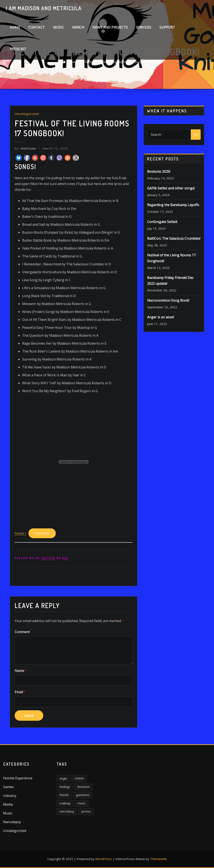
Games (8, 787)
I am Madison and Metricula (44, 8)
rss (65, 558)
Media (8, 804)
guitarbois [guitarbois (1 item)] (83, 795)
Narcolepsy (12, 822)
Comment (22, 632)
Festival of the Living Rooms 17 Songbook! (118, 62)
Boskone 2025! (159, 171)
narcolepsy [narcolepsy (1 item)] (67, 811)
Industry (10, 796)
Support (167, 27)
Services (144, 27)
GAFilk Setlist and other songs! (171, 188)
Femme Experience (18, 778)
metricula (25, 148)
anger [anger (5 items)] (63, 778)
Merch (78, 27)
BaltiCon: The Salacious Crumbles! (174, 238)
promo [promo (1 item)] (86, 811)
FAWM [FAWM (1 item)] (79, 778)
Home (15, 27)
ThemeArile (159, 859)
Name (21, 671)
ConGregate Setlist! (162, 222)
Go (196, 135)
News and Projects (110, 27)
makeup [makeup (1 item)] (65, 803)
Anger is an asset (161, 317)
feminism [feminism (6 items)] (84, 787)
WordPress (104, 859)
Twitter (48, 558)
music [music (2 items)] (82, 803)
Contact (37, 27)
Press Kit (18, 49)
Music (59, 27)
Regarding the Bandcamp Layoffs (173, 205)
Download (42, 533)
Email (20, 692)
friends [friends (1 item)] (64, 795)
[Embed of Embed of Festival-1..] (74, 462)
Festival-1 (20, 533)
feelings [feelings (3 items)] (65, 787)
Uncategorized (27, 114)
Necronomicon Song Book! (168, 300)
